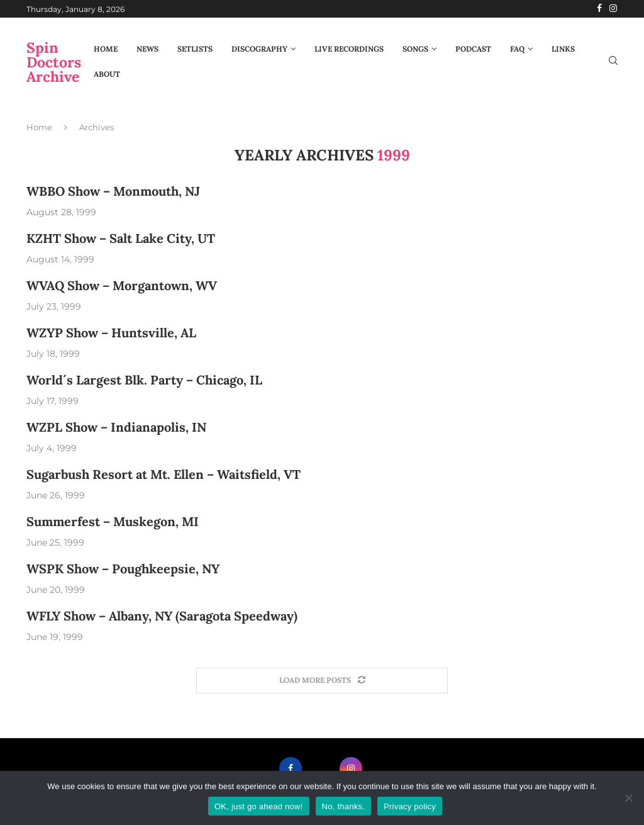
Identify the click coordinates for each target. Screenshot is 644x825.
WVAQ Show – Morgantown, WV (122, 285)
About (107, 74)
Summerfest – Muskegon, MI (113, 521)
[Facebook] (599, 9)
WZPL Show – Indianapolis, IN (116, 427)
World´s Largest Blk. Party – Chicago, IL (144, 380)
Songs (415, 49)
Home (106, 49)
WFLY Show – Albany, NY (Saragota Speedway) (162, 616)
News (147, 49)
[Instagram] (613, 9)
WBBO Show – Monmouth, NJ (113, 191)
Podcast (473, 49)
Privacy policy (410, 806)
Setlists (195, 49)
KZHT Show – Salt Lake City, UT (121, 238)
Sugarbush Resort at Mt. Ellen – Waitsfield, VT (164, 474)
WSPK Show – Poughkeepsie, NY (123, 569)
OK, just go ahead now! (259, 806)
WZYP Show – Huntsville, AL (111, 333)
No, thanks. (344, 806)
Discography (259, 49)
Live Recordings (349, 49)
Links (563, 49)
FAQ (517, 49)
